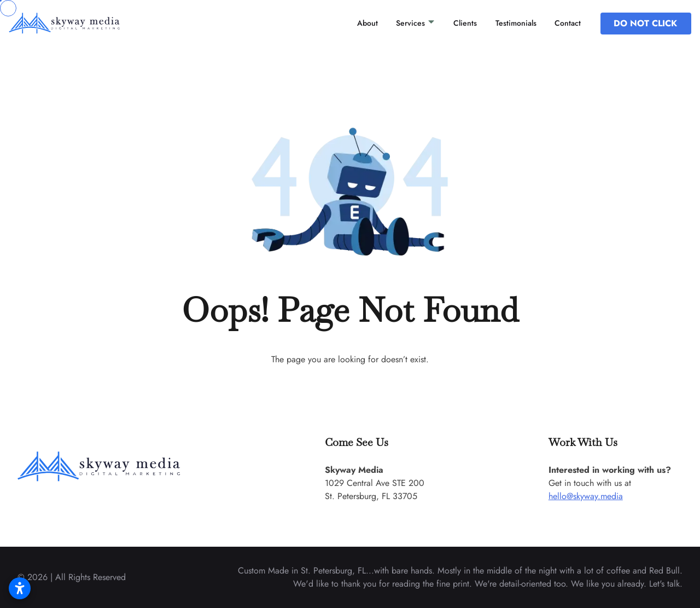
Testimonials (516, 23)
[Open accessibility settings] (20, 588)
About (367, 23)
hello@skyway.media (586, 496)
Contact (568, 23)
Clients (465, 23)
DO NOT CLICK (645, 23)
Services (416, 23)
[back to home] (79, 23)
